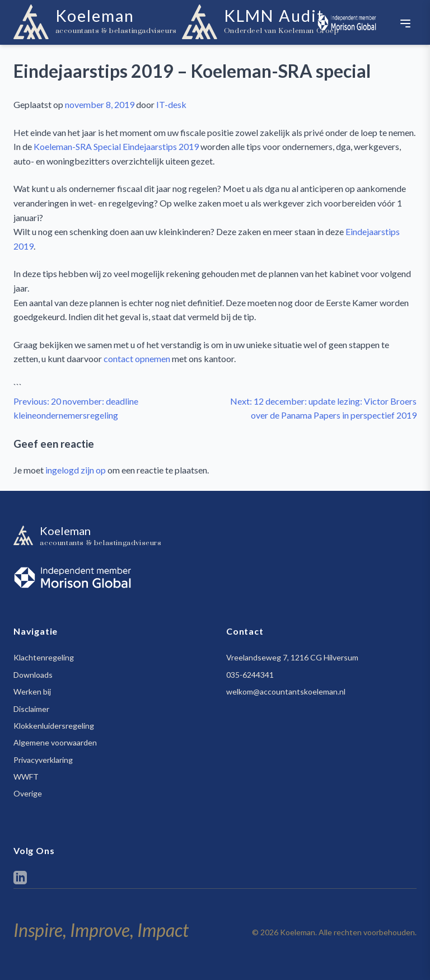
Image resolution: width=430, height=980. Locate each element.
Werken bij (32, 691)
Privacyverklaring (43, 760)
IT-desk (171, 104)
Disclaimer (31, 709)
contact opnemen (137, 358)
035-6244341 (250, 675)
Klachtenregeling (44, 657)
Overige (28, 793)
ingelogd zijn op (76, 470)
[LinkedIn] (20, 880)
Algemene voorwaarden (55, 742)
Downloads (33, 675)
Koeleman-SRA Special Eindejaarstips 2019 (116, 146)
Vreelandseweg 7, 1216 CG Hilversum (292, 657)
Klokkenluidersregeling (54, 726)
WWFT (26, 777)
